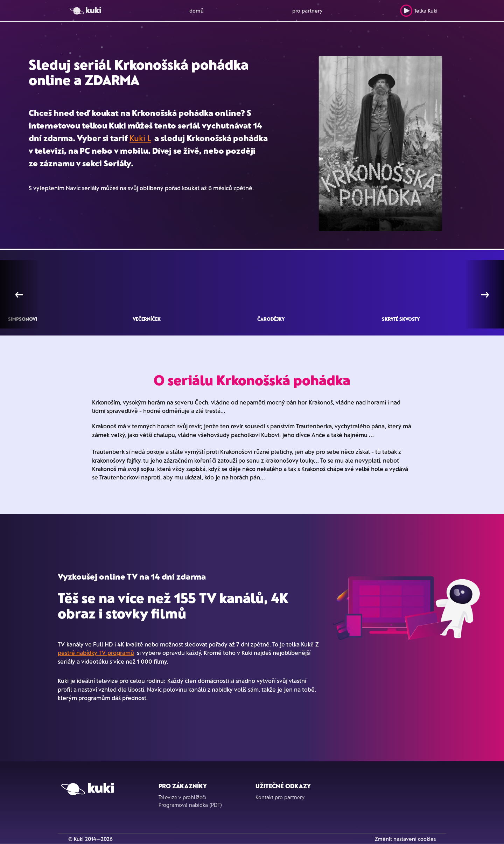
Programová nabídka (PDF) (190, 805)
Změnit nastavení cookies (405, 839)
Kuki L (140, 138)
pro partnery (307, 11)
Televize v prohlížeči (182, 797)
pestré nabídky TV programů (96, 652)
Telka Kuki (419, 11)
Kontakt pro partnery (280, 797)
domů (197, 11)
